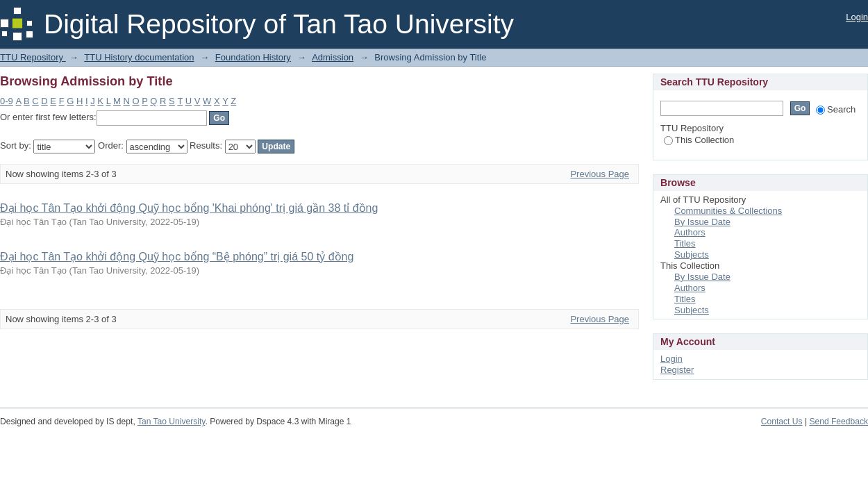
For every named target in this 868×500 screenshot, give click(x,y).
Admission (333, 57)
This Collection (699, 140)
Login (857, 17)
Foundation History (253, 57)
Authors (690, 232)
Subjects (692, 255)
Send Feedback (838, 422)
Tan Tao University (172, 422)
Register (677, 370)
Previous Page (600, 174)
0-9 (7, 101)
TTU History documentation (139, 57)
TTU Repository (33, 57)
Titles (685, 243)
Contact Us (782, 422)
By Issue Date (702, 222)
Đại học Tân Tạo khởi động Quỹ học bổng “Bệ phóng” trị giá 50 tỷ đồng (177, 257)
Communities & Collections (728, 211)
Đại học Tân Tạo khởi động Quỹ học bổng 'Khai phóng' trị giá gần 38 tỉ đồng (189, 208)
